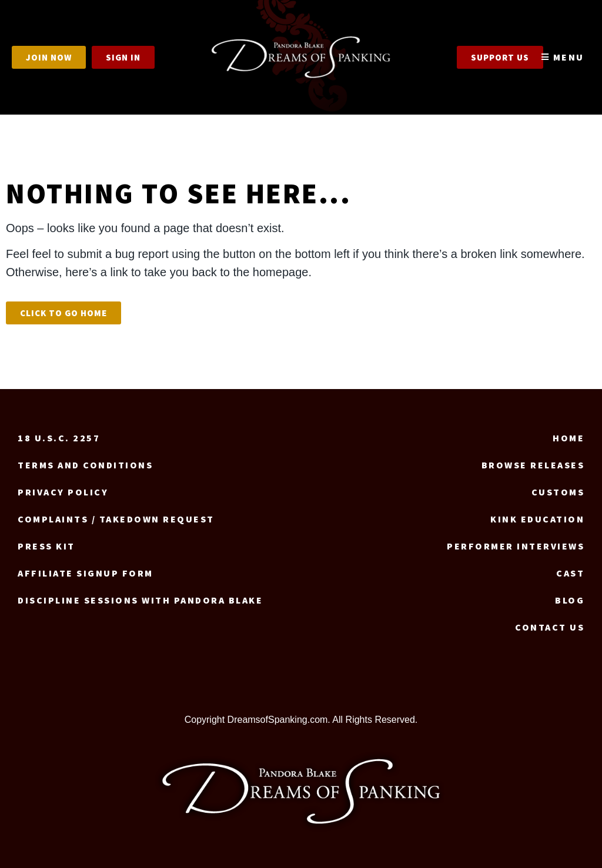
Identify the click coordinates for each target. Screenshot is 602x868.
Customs (558, 492)
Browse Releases (533, 465)
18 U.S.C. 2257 (59, 438)
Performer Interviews (516, 546)
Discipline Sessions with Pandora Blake (140, 600)
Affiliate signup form (86, 573)
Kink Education (537, 519)
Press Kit (46, 546)
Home (568, 438)
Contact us (550, 627)
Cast (570, 573)
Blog (570, 600)
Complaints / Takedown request (116, 519)
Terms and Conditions (85, 465)
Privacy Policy (63, 492)
